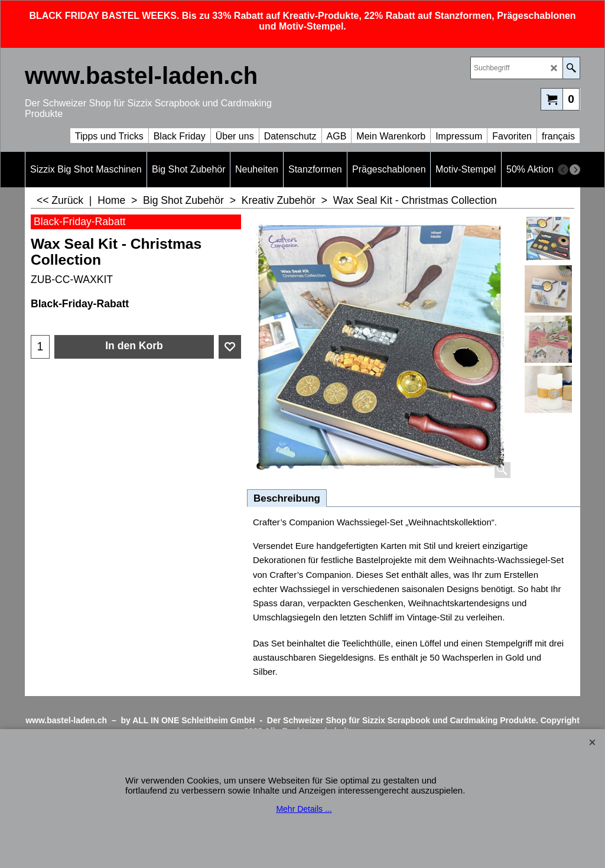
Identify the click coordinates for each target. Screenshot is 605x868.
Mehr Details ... (304, 809)
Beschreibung (287, 498)
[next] (575, 170)
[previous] (563, 170)
